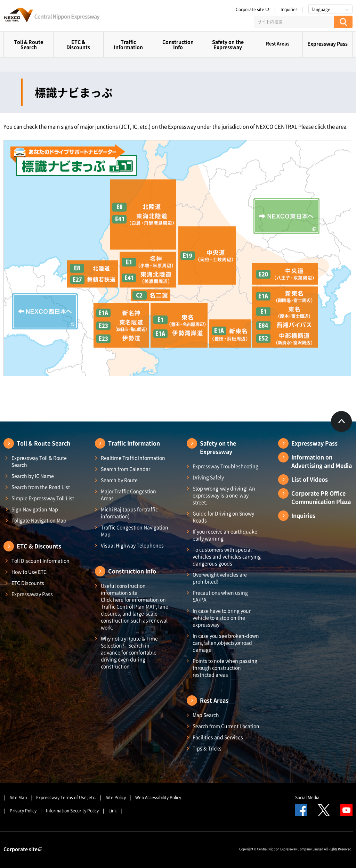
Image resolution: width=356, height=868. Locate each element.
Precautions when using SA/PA (220, 596)
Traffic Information (128, 44)
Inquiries (289, 9)
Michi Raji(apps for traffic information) (129, 513)
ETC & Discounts (78, 44)
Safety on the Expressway (228, 44)
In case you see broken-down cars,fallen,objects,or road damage (226, 642)
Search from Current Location (226, 726)
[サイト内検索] (294, 22)
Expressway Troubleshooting (225, 466)
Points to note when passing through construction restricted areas (225, 668)
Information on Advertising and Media (322, 461)
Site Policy (116, 797)
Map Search (206, 715)
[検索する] (343, 22)
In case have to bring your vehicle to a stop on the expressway (222, 617)
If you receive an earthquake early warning (225, 535)
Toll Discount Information (41, 560)
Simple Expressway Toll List (43, 498)
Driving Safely (208, 477)
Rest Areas (278, 43)
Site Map (18, 797)
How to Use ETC (29, 572)
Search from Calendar (126, 469)
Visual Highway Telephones (132, 545)
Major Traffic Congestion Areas (128, 494)
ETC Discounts (28, 583)
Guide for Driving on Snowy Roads (223, 517)
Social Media (307, 797)
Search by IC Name (33, 476)
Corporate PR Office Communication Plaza (321, 497)
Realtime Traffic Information (133, 458)
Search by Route (119, 480)
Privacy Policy (23, 811)
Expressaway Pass (32, 594)
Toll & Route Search (29, 44)
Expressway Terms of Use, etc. (66, 797)
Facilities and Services (218, 737)
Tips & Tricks (207, 748)
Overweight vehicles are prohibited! (220, 578)
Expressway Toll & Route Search (39, 461)
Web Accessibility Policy (158, 797)
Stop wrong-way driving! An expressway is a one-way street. (224, 495)
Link (113, 811)
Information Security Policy (72, 811)
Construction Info (178, 44)
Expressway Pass (327, 43)
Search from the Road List (41, 487)
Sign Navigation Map (35, 509)
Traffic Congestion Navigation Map (135, 531)
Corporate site (252, 9)
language (321, 9)
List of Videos (310, 479)
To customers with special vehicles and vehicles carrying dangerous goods (227, 556)
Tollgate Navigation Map (39, 520)
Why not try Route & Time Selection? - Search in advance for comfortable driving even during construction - (129, 652)
